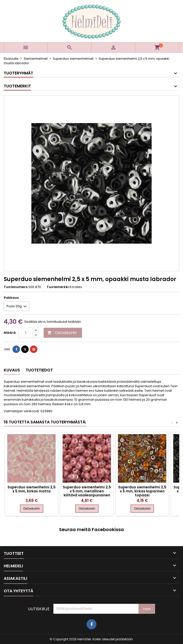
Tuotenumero (16, 287)
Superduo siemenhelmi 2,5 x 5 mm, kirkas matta (32, 489)
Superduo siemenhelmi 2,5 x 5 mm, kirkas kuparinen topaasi (142, 491)
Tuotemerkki (58, 287)
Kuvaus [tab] (12, 370)
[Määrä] (26, 333)
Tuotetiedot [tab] (39, 370)
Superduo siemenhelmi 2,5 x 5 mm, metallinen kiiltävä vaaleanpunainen (87, 491)
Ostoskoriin (62, 333)
